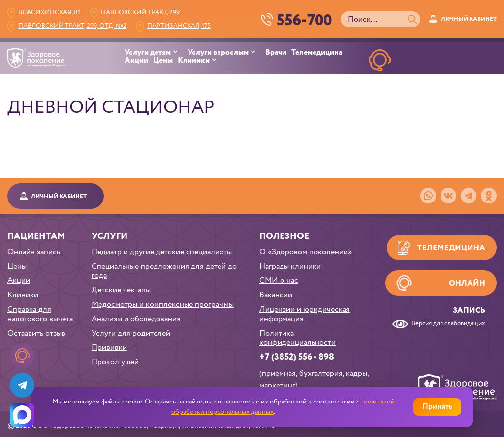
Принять (437, 407)
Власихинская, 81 (49, 13)
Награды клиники (290, 266)
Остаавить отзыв (36, 333)
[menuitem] (156, 53)
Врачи (276, 53)
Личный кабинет (469, 19)
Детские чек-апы (121, 290)
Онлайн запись (34, 252)
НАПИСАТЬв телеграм (426, 83)
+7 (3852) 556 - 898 (297, 357)
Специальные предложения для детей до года (164, 271)
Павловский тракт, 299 (140, 13)
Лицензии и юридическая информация (305, 314)
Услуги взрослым (218, 53)
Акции (136, 61)
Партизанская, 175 (179, 26)
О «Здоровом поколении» (306, 252)
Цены (163, 61)
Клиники (194, 61)
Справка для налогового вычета (40, 314)
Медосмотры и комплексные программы (163, 305)
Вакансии (276, 295)
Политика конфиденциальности (298, 338)
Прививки (109, 348)
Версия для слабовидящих (448, 324)
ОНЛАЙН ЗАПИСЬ (380, 83)
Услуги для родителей (131, 333)
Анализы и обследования (136, 319)
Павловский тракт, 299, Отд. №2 (72, 26)
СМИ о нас (279, 281)
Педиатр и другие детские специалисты (162, 252)
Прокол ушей (115, 362)
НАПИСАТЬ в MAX (472, 83)
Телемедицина (317, 53)
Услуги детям (148, 53)
